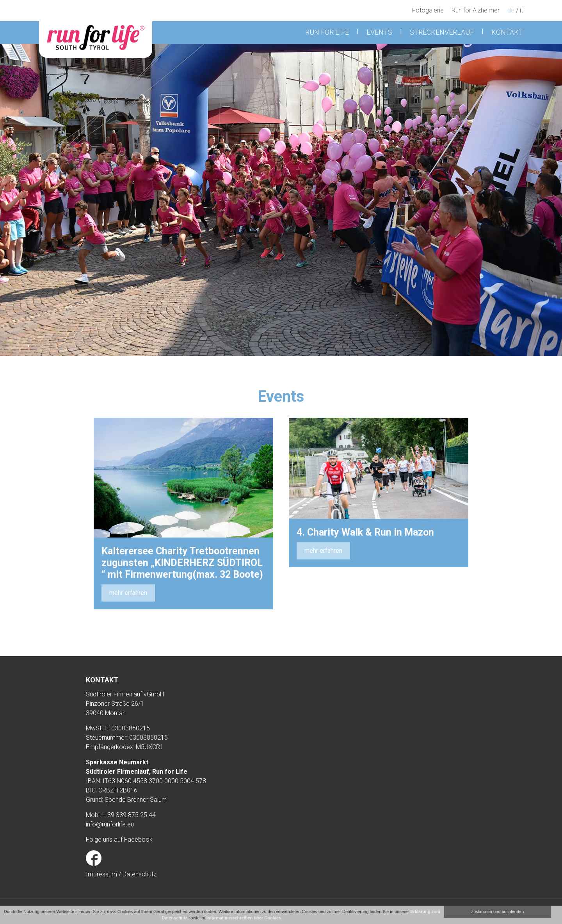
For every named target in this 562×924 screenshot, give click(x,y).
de (511, 10)
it (521, 10)
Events (379, 32)
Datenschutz (140, 874)
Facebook (138, 839)
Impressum (102, 874)
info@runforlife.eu (110, 824)
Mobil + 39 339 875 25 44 (121, 815)
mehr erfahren (128, 593)
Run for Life (327, 32)
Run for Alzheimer (476, 10)
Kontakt (507, 32)
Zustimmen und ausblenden (498, 912)
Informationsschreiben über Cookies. (244, 918)
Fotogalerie (428, 10)
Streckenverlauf (442, 32)
